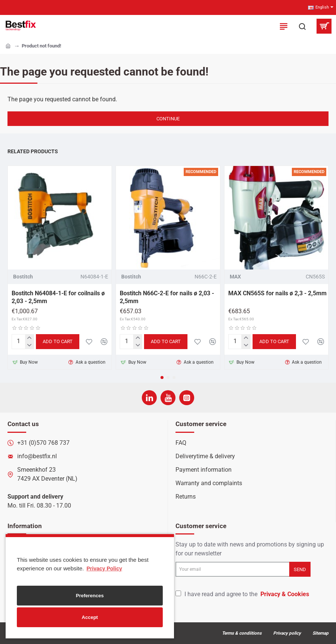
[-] (29, 345)
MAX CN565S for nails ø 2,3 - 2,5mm (277, 293)
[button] (162, 378)
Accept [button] (90, 617)
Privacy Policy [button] (104, 568)
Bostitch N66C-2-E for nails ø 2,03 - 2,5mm (167, 297)
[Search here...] (302, 26)
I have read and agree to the (243, 594)
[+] (29, 338)
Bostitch (23, 277)
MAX (235, 277)
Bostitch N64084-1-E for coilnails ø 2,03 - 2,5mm (58, 297)
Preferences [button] (90, 596)
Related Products (33, 151)
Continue (168, 119)
